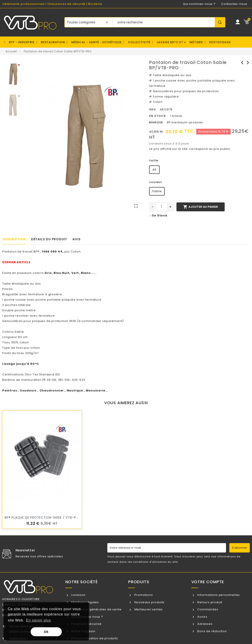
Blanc (86, 273)
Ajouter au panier (200, 207)
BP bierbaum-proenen (185, 122)
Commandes (207, 609)
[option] (86, 137)
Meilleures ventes (148, 609)
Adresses (204, 624)
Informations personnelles (218, 595)
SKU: (153, 109)
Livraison (78, 595)
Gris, (49, 273)
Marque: (156, 122)
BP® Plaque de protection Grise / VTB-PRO (43, 518)
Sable (157, 191)
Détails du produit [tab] (49, 239)
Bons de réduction (212, 631)
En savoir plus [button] (38, 620)
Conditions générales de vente (96, 609)
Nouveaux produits (149, 602)
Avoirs (202, 617)
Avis (76, 239)
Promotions (143, 595)
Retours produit (209, 602)
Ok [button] (46, 632)
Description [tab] (14, 239)
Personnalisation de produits (94, 638)
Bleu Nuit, (62, 273)
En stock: (158, 116)
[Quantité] (161, 207)
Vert (75, 273)
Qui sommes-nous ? (199, 4)
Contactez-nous (234, 4)
